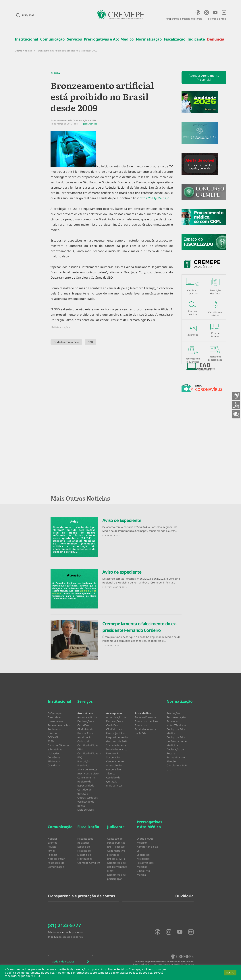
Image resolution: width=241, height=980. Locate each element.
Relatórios (83, 843)
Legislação (143, 855)
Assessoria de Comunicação (56, 865)
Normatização (149, 39)
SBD (90, 342)
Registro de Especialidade (86, 783)
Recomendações (177, 717)
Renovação (113, 753)
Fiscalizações (85, 839)
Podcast (52, 855)
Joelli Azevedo (90, 124)
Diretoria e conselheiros (55, 719)
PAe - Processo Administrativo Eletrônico (116, 851)
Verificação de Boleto (86, 804)
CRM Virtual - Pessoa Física (85, 731)
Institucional (26, 39)
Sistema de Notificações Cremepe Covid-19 (89, 859)
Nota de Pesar (56, 859)
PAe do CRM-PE (116, 859)
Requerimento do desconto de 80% (117, 739)
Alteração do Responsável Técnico (114, 769)
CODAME (53, 737)
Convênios (54, 757)
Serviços (74, 39)
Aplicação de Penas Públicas (116, 841)
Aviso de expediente (122, 572)
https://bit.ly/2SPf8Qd (155, 198)
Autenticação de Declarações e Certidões (87, 721)
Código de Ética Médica (176, 731)
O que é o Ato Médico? (145, 841)
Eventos (52, 843)
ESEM (51, 741)
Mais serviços (86, 810)
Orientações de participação (116, 877)
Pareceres (173, 721)
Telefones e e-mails (216, 19)
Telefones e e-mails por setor (65, 932)
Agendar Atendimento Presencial (204, 78)
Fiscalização (175, 39)
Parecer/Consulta (145, 717)
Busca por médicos (146, 721)
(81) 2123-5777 (64, 925)
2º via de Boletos (87, 769)
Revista (52, 847)
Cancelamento (86, 777)
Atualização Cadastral (84, 739)
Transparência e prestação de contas (183, 19)
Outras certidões (88, 798)
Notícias (53, 839)
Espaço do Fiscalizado (84, 849)
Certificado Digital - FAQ (89, 755)
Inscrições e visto (117, 749)
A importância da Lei (147, 849)
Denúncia (216, 39)
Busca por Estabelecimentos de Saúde (146, 729)
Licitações (54, 753)
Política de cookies (141, 973)
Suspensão (113, 757)
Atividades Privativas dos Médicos (145, 863)
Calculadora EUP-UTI (177, 767)
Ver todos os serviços (204, 369)
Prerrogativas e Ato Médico (109, 39)
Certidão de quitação (84, 792)
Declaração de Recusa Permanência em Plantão (177, 755)
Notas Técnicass (176, 725)
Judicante (196, 39)
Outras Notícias (23, 51)
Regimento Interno (54, 731)
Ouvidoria (54, 765)
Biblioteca (54, 761)
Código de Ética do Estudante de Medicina (177, 741)
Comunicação (52, 39)
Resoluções (173, 713)
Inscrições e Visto (88, 773)
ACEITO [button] (230, 973)
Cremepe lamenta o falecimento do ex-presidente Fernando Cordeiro (140, 627)
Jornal (51, 851)
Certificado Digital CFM (88, 747)
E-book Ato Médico (143, 873)
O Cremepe (55, 713)
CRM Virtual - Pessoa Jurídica (115, 731)
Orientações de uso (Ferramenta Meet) (117, 867)
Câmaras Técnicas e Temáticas (59, 747)
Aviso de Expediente (122, 520)
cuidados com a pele (66, 342)
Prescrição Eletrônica (84, 763)
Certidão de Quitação (113, 779)
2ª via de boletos (116, 745)
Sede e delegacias (59, 725)
